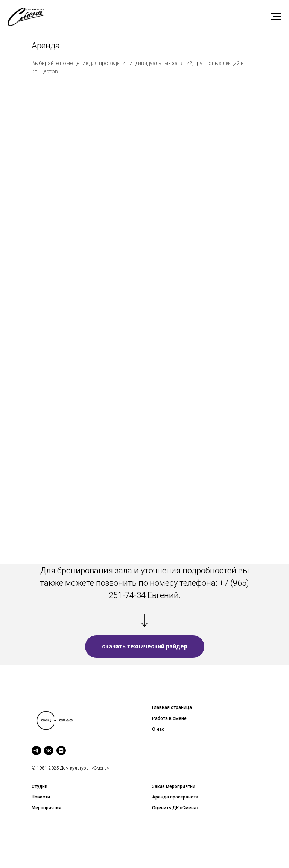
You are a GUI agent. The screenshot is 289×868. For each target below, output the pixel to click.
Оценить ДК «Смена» (175, 808)
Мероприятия (46, 808)
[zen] (61, 751)
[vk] (49, 751)
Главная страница (172, 707)
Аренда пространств (175, 797)
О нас (158, 729)
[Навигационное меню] (276, 17)
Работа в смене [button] (169, 718)
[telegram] (36, 751)
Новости (41, 797)
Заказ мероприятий (174, 786)
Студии (40, 786)
